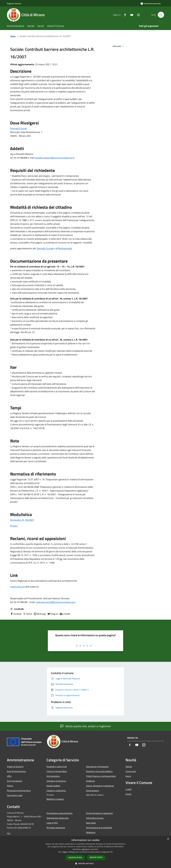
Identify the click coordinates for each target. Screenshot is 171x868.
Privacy (14, 526)
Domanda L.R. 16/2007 (22, 520)
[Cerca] (161, 15)
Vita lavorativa (53, 776)
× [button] (168, 839)
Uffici (9, 776)
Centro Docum (18, 587)
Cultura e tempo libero (57, 771)
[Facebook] (124, 15)
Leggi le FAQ (52, 823)
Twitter (28, 614)
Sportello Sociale (45, 248)
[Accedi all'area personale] (151, 4)
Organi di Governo (15, 767)
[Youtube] (130, 15)
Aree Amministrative (16, 771)
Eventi (129, 794)
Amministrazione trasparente (99, 813)
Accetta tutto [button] (75, 858)
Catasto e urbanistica (56, 791)
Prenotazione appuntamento (59, 813)
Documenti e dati (15, 795)
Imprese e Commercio (56, 781)
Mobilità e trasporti (55, 799)
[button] (85, 863)
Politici (10, 786)
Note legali (91, 823)
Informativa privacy (95, 818)
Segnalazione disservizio (58, 818)
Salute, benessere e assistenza (100, 786)
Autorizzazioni (93, 791)
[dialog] (85, 852)
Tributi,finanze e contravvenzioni (101, 776)
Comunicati (131, 771)
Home (13, 36)
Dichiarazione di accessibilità (99, 828)
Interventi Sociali (19, 128)
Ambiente (90, 781)
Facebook (16, 614)
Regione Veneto (14, 3)
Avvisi (128, 776)
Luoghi (129, 789)
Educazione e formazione (97, 767)
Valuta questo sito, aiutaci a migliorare (85, 726)
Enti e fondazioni (15, 781)
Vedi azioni (119, 46)
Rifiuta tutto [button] (96, 857)
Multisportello (65, 248)
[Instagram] (137, 15)
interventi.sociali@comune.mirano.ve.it (56, 602)
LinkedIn (65, 614)
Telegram (53, 614)
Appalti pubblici (53, 786)
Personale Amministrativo (19, 791)
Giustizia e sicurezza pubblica (99, 771)
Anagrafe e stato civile (57, 767)
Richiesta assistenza (56, 828)
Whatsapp (40, 614)
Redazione (91, 832)
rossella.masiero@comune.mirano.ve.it (55, 158)
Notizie (129, 767)
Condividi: (17, 609)
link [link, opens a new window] (111, 852)
